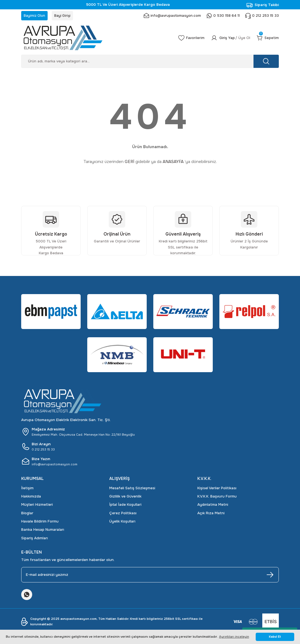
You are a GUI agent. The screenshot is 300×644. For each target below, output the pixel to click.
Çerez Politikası (123, 514)
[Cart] (267, 39)
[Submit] (270, 576)
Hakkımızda (31, 498)
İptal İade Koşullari (125, 506)
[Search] (150, 63)
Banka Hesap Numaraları (43, 531)
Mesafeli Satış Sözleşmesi (132, 489)
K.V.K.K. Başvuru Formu (217, 498)
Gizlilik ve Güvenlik (125, 498)
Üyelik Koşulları (122, 523)
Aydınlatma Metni (213, 506)
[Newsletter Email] (150, 576)
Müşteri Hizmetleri (37, 506)
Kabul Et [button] (275, 637)
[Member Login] (228, 39)
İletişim (27, 489)
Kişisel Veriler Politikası (217, 489)
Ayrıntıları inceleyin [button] (234, 637)
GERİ (129, 163)
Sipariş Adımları (35, 539)
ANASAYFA (173, 163)
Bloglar (27, 514)
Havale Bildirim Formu (40, 523)
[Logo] (93, 39)
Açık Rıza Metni (211, 514)
